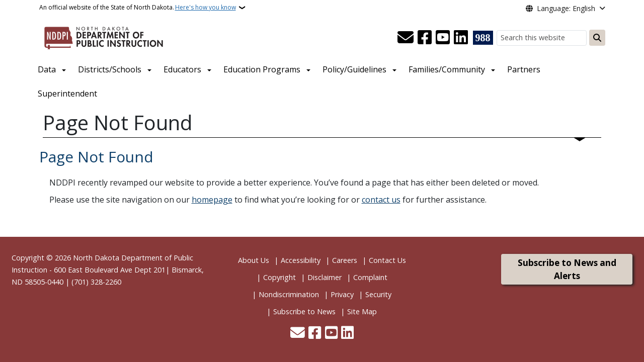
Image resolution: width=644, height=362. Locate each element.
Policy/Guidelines (354, 69)
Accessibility (301, 260)
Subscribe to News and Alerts (567, 269)
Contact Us (387, 260)
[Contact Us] (406, 38)
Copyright (279, 277)
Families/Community (447, 69)
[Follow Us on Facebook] (425, 38)
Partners (524, 69)
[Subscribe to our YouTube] (443, 38)
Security (378, 294)
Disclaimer (325, 277)
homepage (212, 200)
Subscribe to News (304, 311)
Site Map (362, 311)
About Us (254, 260)
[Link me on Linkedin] (461, 38)
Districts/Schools (110, 69)
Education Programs (262, 69)
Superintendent (67, 94)
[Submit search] (597, 38)
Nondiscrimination (289, 294)
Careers (345, 260)
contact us (381, 200)
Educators (182, 69)
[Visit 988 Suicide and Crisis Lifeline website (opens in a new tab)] (483, 38)
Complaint (370, 277)
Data (47, 69)
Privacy (342, 294)
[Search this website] (542, 38)
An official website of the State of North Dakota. (138, 8)
